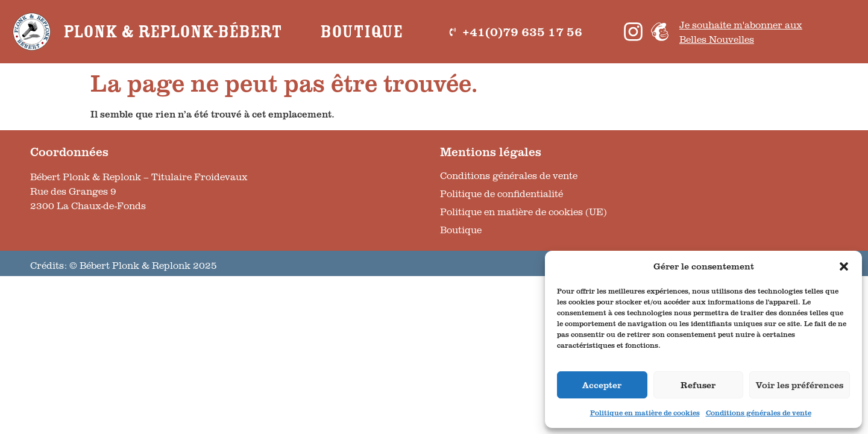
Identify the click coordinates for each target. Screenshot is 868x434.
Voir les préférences (800, 385)
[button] (844, 266)
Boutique (361, 32)
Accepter (602, 385)
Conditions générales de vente (759, 413)
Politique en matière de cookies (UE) (524, 212)
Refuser (698, 385)
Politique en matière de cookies (645, 413)
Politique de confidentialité (502, 193)
